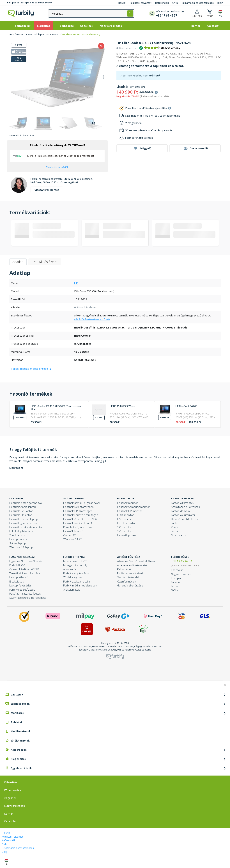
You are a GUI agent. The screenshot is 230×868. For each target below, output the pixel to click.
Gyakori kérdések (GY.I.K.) (25, 569)
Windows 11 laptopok (23, 547)
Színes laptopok (19, 543)
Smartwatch (178, 535)
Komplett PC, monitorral (78, 527)
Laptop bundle (18, 539)
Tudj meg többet (85, 156)
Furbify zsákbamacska (77, 581)
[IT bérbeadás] (65, 26)
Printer (175, 527)
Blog (220, 3)
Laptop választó (19, 577)
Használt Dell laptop (21, 511)
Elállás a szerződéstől (130, 573)
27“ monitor (124, 531)
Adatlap (152, 61)
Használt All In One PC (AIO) (80, 519)
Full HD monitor (126, 523)
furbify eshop (17, 34)
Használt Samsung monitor (134, 507)
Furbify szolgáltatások (76, 573)
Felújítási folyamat (141, 3)
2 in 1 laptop (17, 535)
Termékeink (20, 26)
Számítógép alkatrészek (185, 507)
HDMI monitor (126, 515)
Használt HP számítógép (78, 511)
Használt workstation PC (78, 523)
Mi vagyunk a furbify (75, 565)
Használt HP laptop (21, 515)
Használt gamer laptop (23, 523)
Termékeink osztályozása (25, 573)
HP (76, 283)
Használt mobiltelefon (184, 519)
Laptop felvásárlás (20, 585)
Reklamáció (124, 569)
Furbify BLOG (17, 565)
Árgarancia (70, 569)
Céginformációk (126, 581)
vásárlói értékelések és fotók (92, 319)
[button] (160, 48)
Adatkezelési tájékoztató (132, 565)
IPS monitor (124, 519)
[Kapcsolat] (213, 26)
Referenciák (162, 3)
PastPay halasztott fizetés (25, 593)
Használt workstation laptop (26, 527)
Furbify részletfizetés (22, 590)
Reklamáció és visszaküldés (198, 3)
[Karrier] (196, 26)
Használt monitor (128, 503)
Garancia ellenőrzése (130, 585)
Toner (175, 531)
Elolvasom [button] (16, 468)
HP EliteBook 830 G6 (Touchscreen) (81, 34)
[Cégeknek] (87, 26)
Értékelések (17, 581)
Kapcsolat (177, 570)
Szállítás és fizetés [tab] (45, 262)
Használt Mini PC (73, 531)
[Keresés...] (91, 13)
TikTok (175, 590)
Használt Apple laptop (23, 507)
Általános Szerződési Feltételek (136, 561)
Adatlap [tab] (18, 262)
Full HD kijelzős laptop (22, 531)
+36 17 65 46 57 (181, 561)
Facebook (177, 582)
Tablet (175, 523)
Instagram (177, 578)
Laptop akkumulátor (183, 515)
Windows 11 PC (73, 539)
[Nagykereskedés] (111, 26)
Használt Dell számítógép (78, 507)
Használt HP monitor (130, 511)
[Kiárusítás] (44, 26)
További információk (57, 167)
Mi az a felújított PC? (75, 561)
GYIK (175, 3)
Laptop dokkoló (180, 511)
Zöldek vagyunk (73, 577)
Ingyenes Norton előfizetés (26, 561)
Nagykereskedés (181, 574)
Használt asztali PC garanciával (82, 503)
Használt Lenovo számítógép (81, 515)
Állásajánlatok (71, 590)
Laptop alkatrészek (183, 503)
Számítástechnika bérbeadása (28, 598)
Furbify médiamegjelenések (80, 585)
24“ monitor (124, 527)
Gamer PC (69, 535)
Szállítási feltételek (128, 577)
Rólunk (122, 3)
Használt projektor (128, 535)
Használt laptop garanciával (43, 34)
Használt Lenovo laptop (24, 519)
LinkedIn (176, 586)
